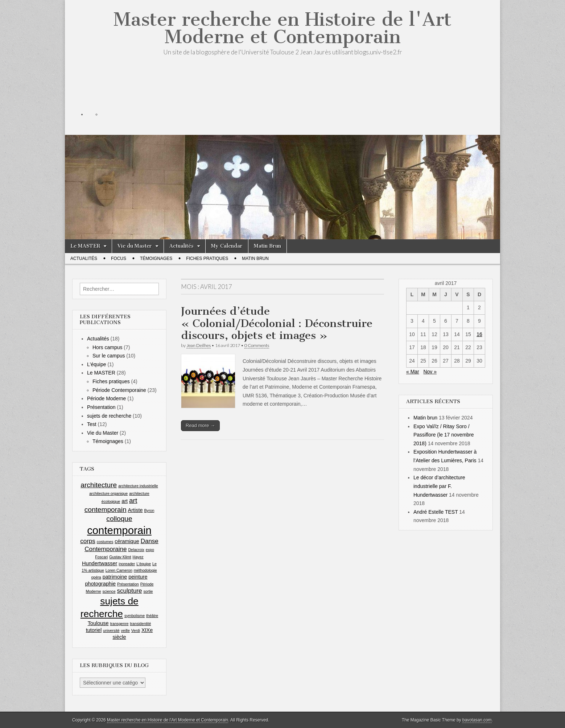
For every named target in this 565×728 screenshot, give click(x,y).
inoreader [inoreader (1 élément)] (127, 564)
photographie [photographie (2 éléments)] (100, 584)
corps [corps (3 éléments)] (88, 541)
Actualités (182, 246)
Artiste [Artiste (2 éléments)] (135, 510)
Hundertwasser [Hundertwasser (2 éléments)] (100, 563)
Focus (119, 258)
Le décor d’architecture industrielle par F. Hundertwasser (439, 486)
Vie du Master (135, 246)
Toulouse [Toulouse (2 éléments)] (98, 623)
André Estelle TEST (436, 512)
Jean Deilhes (199, 345)
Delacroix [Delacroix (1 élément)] (136, 550)
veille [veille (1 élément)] (125, 630)
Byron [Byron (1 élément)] (149, 510)
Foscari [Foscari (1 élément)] (101, 557)
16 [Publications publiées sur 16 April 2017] (479, 334)
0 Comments (257, 345)
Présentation (101, 407)
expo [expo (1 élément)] (150, 550)
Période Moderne (106, 398)
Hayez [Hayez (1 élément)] (138, 557)
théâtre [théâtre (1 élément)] (152, 616)
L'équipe (97, 364)
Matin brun (425, 418)
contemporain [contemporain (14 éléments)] (119, 530)
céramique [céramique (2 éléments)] (127, 541)
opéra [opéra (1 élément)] (96, 577)
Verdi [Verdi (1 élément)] (136, 630)
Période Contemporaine (119, 390)
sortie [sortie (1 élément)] (148, 591)
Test (92, 424)
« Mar (413, 372)
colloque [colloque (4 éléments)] (119, 519)
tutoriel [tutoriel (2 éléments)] (94, 630)
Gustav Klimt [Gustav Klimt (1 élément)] (120, 557)
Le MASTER (85, 246)
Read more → (200, 425)
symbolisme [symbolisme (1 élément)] (135, 616)
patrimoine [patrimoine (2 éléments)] (115, 577)
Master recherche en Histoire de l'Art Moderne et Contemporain (282, 28)
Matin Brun (267, 246)
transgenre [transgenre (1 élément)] (119, 624)
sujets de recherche (109, 416)
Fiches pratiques (207, 258)
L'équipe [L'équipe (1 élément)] (144, 564)
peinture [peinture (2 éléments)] (138, 577)
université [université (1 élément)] (111, 630)
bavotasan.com (477, 720)
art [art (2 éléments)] (125, 501)
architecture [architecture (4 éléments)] (99, 485)
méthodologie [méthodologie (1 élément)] (145, 570)
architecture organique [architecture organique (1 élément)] (108, 493)
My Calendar (227, 246)
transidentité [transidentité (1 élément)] (140, 624)
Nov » (430, 372)
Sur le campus (109, 356)
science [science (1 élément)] (109, 591)
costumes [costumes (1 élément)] (105, 542)
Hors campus (107, 347)
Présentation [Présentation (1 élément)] (128, 584)
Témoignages (156, 258)
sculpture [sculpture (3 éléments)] (129, 591)
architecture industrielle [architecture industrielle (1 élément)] (138, 486)
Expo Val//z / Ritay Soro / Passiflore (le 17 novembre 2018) (444, 435)
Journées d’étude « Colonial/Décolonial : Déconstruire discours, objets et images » (277, 323)
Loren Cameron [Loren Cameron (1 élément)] (119, 570)
